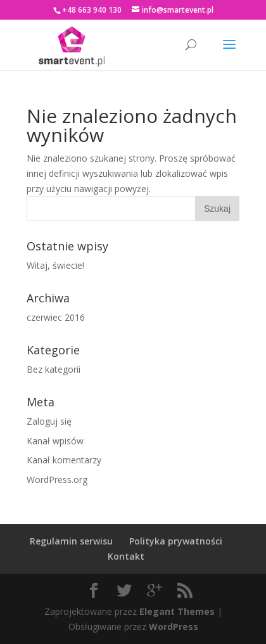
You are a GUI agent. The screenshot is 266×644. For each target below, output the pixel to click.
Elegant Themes (177, 611)
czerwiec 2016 (56, 317)
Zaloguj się (49, 421)
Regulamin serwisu (71, 541)
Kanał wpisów (55, 441)
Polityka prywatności (176, 541)
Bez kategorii (54, 369)
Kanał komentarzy (64, 460)
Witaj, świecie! (55, 265)
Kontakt (126, 556)
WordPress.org (57, 480)
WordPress (174, 627)
